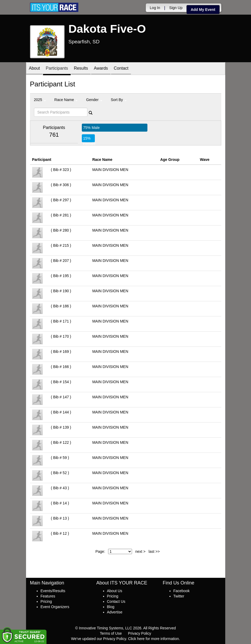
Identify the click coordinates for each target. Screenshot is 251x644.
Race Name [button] (66, 100)
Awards (101, 69)
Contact (121, 69)
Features (48, 596)
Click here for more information (153, 639)
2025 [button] (40, 100)
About (35, 69)
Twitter (179, 596)
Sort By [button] (119, 100)
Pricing (46, 601)
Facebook (182, 591)
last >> (154, 551)
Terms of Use (111, 633)
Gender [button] (94, 100)
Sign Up (176, 8)
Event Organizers (55, 607)
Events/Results (53, 591)
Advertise (115, 612)
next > (140, 551)
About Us (115, 591)
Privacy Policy (140, 633)
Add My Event (203, 10)
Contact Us (116, 601)
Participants (57, 69)
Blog (111, 607)
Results (81, 69)
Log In (155, 8)
